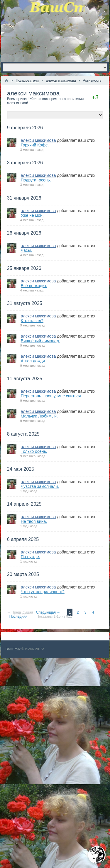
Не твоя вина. (34, 521)
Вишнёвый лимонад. (40, 341)
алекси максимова (33, 93)
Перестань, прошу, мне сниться (51, 396)
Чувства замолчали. (40, 486)
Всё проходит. (34, 286)
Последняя (18, 616)
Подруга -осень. (36, 180)
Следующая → (48, 612)
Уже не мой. (32, 215)
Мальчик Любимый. (39, 416)
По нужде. (31, 557)
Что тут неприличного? (43, 592)
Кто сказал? (32, 321)
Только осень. (34, 451)
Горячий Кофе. (35, 145)
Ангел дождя (33, 361)
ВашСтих (13, 649)
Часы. (26, 250)
